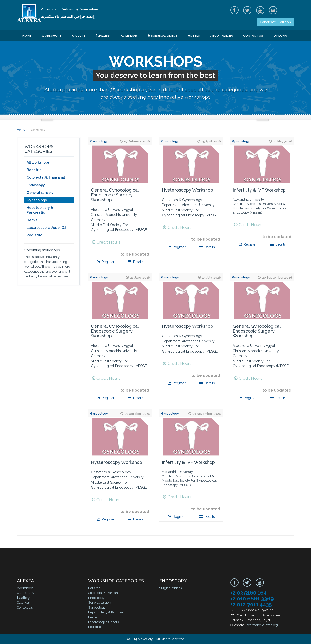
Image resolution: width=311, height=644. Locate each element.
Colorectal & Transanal (46, 177)
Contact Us (253, 36)
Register (105, 262)
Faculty (79, 36)
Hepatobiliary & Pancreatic (40, 210)
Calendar (129, 36)
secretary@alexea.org (262, 625)
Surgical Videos (163, 36)
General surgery (40, 193)
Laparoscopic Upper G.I (46, 228)
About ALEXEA (222, 36)
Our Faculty (26, 593)
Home (27, 36)
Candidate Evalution (275, 22)
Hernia (32, 220)
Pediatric (34, 235)
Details (136, 262)
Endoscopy (36, 185)
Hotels (194, 36)
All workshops (38, 162)
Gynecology (37, 200)
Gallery (103, 36)
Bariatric (34, 170)
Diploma (280, 36)
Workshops (52, 36)
